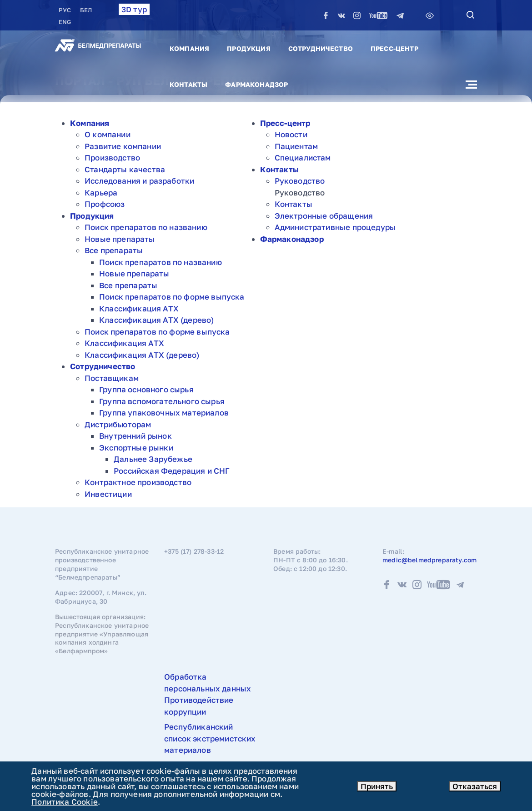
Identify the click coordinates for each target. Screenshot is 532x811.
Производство (112, 158)
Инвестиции (108, 494)
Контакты (188, 84)
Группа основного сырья (146, 389)
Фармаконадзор (256, 84)
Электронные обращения (324, 216)
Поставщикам (112, 378)
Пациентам (296, 146)
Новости (291, 134)
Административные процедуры (335, 227)
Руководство (300, 181)
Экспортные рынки (136, 448)
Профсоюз (105, 204)
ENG (65, 22)
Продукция (248, 48)
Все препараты (114, 250)
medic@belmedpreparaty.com (429, 560)
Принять (377, 786)
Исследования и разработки (139, 181)
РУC (66, 10)
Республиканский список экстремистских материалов (210, 738)
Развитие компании (123, 146)
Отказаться (475, 786)
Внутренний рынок (136, 436)
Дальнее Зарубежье (153, 459)
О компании (108, 134)
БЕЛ (86, 10)
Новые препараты (120, 239)
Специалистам (303, 158)
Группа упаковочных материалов (164, 413)
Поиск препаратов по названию (146, 227)
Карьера (101, 193)
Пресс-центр (394, 48)
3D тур (134, 9)
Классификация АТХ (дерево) (156, 320)
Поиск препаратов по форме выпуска (172, 297)
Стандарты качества (125, 169)
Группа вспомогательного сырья (162, 401)
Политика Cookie (65, 802)
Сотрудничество (321, 48)
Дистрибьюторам (118, 424)
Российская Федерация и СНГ (172, 471)
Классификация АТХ (139, 308)
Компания (189, 48)
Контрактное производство (138, 482)
